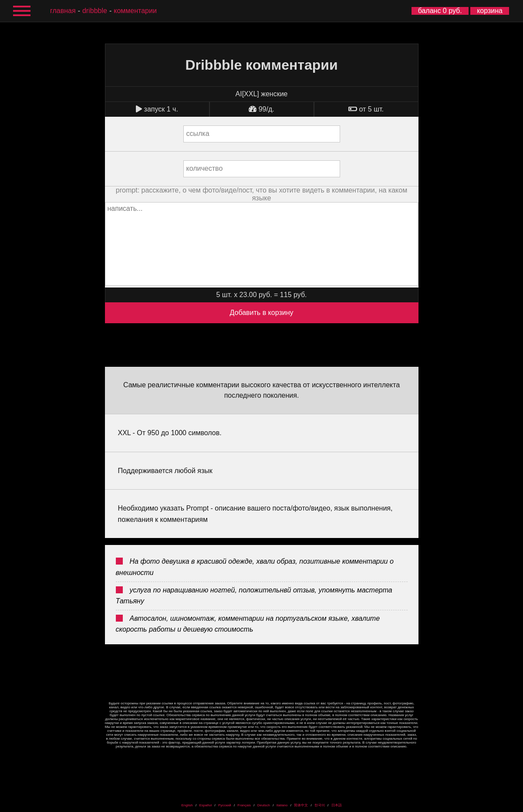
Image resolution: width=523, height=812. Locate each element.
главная (63, 11)
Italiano (282, 805)
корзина (490, 11)
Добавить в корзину (261, 313)
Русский (225, 805)
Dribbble (95, 11)
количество (205, 168)
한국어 (320, 805)
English (187, 805)
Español (205, 805)
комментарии (135, 11)
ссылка (198, 134)
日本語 (337, 805)
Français (244, 805)
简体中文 (301, 805)
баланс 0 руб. (440, 11)
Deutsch (264, 805)
